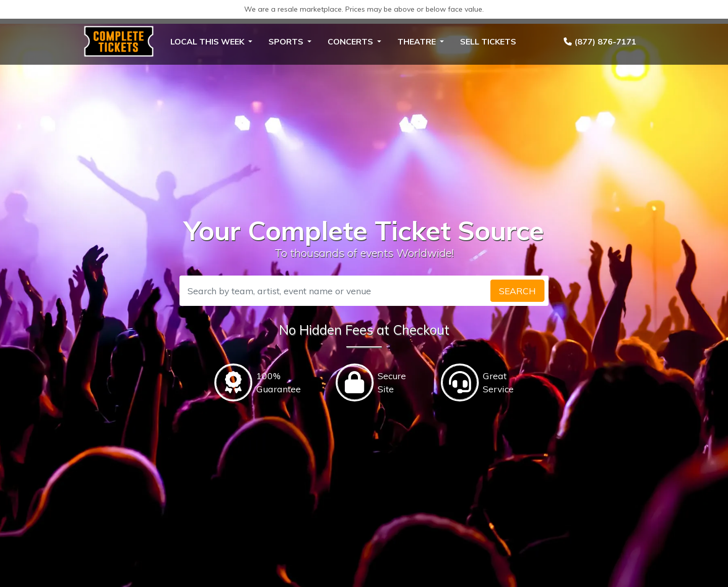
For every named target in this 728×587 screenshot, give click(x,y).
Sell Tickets (488, 41)
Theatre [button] (418, 41)
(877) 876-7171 (600, 41)
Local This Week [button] (208, 41)
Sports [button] (287, 41)
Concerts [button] (351, 41)
